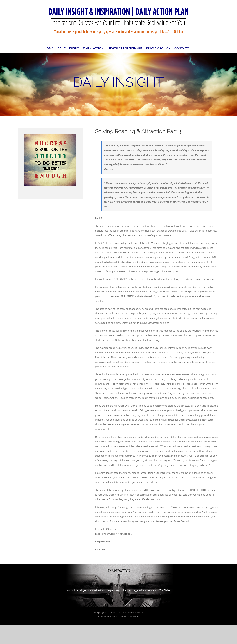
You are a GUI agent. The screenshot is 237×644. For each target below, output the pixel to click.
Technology (134, 616)
